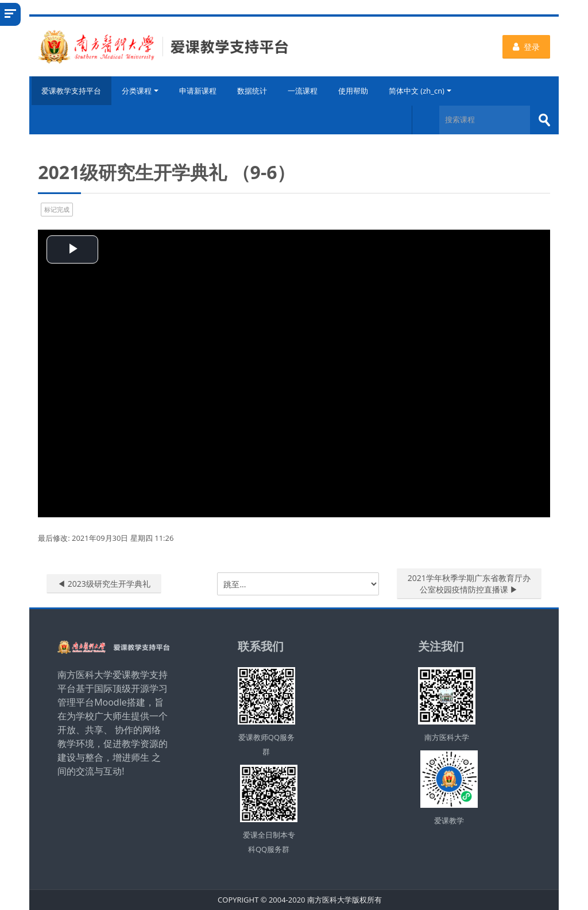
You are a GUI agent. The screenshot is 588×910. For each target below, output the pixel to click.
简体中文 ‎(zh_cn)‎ (421, 91)
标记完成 (57, 209)
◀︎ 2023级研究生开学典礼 (104, 584)
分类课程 (141, 91)
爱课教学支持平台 (71, 91)
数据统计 (253, 91)
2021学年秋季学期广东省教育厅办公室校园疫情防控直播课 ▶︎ (469, 584)
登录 (526, 47)
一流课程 (303, 91)
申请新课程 (198, 91)
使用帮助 (354, 91)
